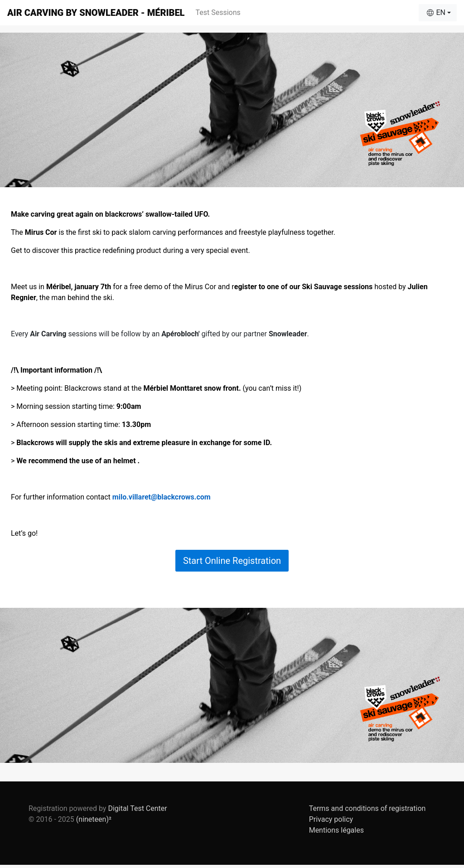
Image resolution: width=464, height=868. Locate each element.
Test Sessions (218, 12)
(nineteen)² (94, 819)
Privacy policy (331, 819)
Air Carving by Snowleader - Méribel (96, 13)
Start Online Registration (232, 561)
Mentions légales (336, 830)
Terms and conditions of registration (367, 808)
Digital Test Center (137, 808)
